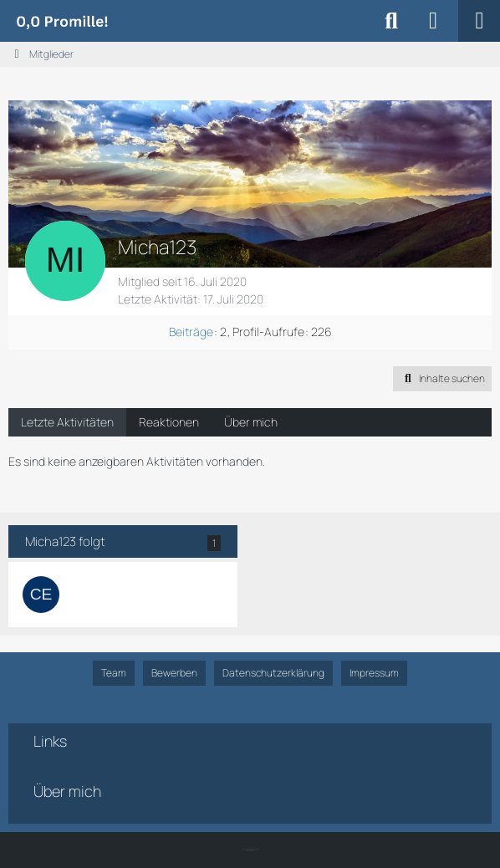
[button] (442, 379)
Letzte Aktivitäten (67, 422)
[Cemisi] (41, 595)
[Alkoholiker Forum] (62, 21)
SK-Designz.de (250, 851)
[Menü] (479, 21)
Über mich (251, 422)
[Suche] (391, 21)
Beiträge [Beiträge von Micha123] (191, 332)
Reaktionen (169, 422)
